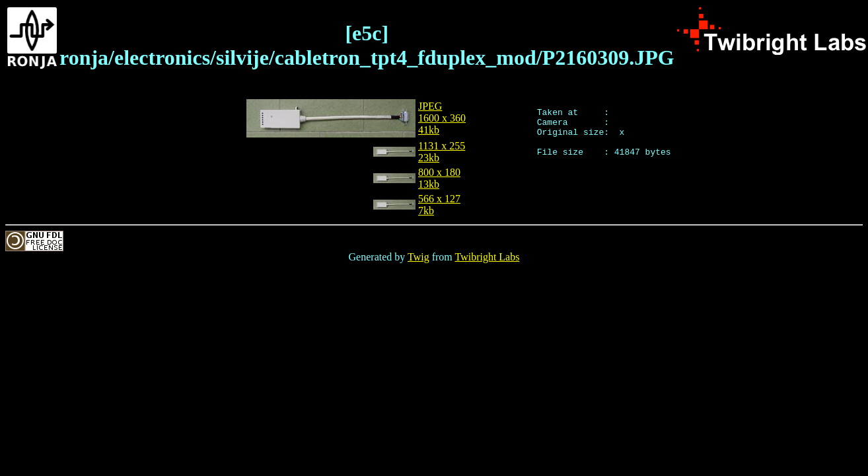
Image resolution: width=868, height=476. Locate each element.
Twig (418, 257)
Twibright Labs (487, 257)
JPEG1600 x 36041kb (442, 118)
